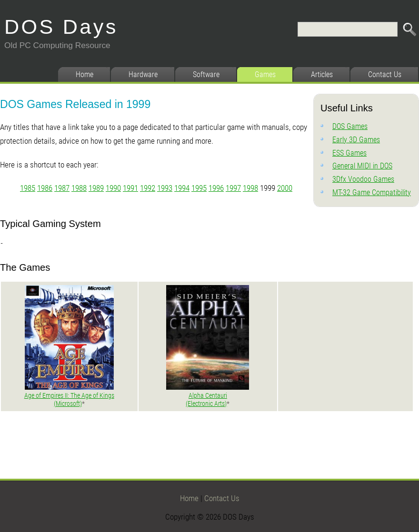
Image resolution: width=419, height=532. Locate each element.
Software (206, 74)
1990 (113, 188)
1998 (250, 188)
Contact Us (385, 74)
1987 (62, 188)
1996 (216, 188)
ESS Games (349, 153)
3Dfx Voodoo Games (363, 179)
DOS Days (61, 27)
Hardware (143, 74)
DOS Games (350, 126)
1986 (45, 188)
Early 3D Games (356, 140)
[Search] (348, 29)
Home (85, 74)
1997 (233, 188)
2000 (285, 188)
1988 (79, 188)
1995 (199, 188)
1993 (165, 188)
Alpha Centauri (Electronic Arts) (206, 400)
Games (265, 74)
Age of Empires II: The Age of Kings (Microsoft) (69, 400)
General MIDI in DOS (362, 166)
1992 (148, 188)
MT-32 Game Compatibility (372, 192)
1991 (130, 188)
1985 (28, 188)
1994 (182, 188)
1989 (96, 188)
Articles (322, 74)
